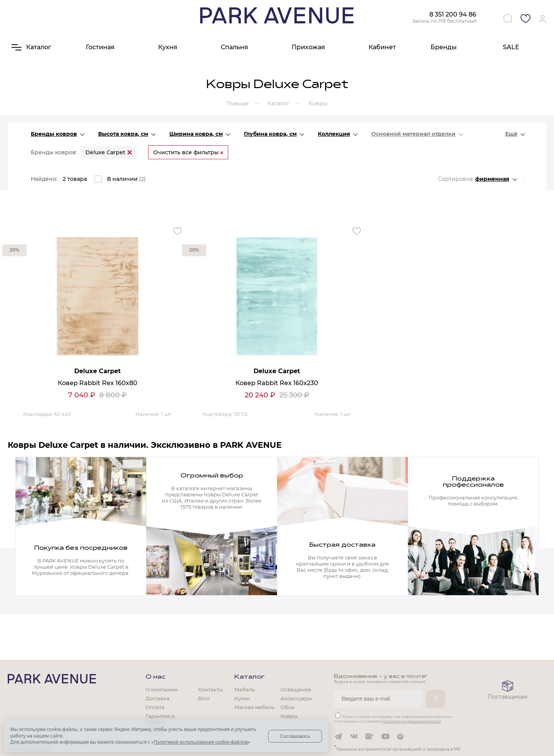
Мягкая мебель (254, 707)
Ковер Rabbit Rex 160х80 (98, 383)
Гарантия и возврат (160, 719)
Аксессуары (296, 698)
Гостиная (100, 47)
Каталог (249, 677)
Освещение (296, 689)
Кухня (168, 47)
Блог (204, 698)
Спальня (234, 47)
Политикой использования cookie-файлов (200, 742)
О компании (162, 689)
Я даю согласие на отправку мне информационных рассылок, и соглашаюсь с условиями (393, 719)
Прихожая (308, 47)
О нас (155, 677)
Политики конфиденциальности (412, 721)
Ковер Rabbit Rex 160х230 (277, 383)
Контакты (210, 689)
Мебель (244, 689)
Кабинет (382, 47)
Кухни (242, 698)
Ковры (289, 716)
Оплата (155, 707)
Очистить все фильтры (188, 152)
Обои (288, 707)
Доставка (158, 698)
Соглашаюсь (295, 736)
